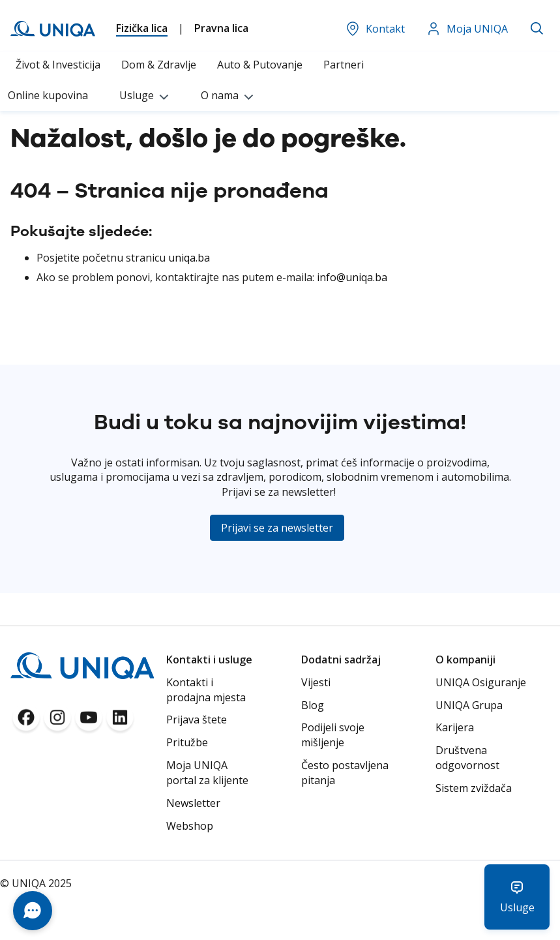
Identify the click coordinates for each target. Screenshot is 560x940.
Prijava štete (197, 720)
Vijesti (316, 682)
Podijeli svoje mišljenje (333, 735)
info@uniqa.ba (352, 277)
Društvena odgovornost (467, 758)
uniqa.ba (189, 258)
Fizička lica (142, 28)
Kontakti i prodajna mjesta (206, 690)
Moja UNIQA (467, 29)
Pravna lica (221, 28)
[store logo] (53, 29)
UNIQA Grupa (469, 705)
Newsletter (193, 803)
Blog (313, 705)
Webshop (190, 826)
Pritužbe (187, 742)
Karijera (455, 727)
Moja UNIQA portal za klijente (207, 773)
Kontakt (375, 29)
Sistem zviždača (474, 788)
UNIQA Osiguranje (481, 682)
